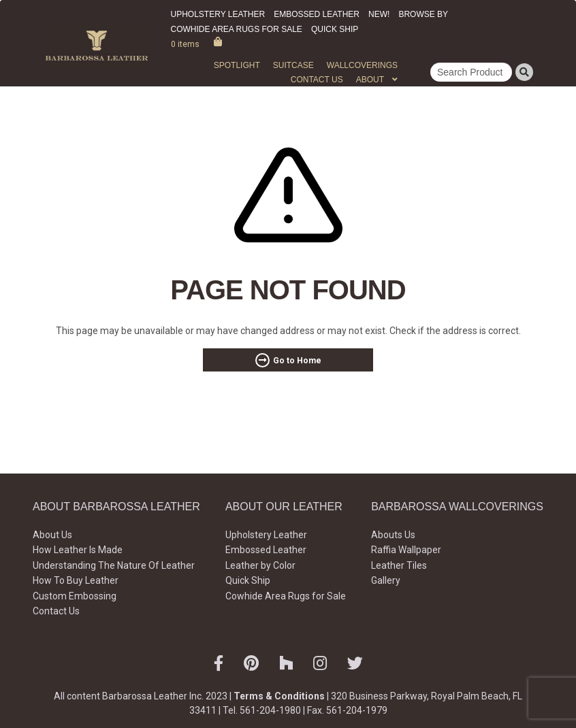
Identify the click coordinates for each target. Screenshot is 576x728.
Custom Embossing (75, 596)
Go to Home (297, 361)
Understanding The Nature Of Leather (114, 565)
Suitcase (293, 65)
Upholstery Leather (218, 14)
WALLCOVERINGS (362, 65)
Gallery (386, 580)
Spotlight (237, 65)
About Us (52, 535)
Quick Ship (335, 29)
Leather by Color (260, 565)
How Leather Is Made (78, 550)
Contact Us (317, 80)
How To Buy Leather (76, 580)
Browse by (423, 14)
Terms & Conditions (279, 696)
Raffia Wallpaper (406, 550)
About (370, 80)
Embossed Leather (317, 14)
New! (379, 14)
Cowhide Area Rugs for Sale (237, 29)
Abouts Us (393, 535)
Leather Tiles (399, 565)
